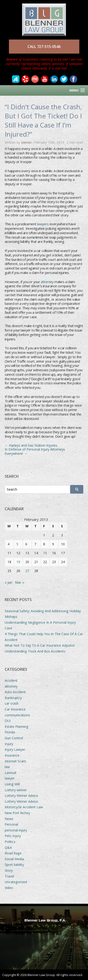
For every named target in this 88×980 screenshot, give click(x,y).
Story (9, 870)
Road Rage (13, 853)
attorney (47, 282)
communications (17, 715)
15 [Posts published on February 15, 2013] (45, 553)
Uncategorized (16, 882)
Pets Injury (13, 836)
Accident (11, 680)
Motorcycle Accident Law (24, 807)
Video (9, 888)
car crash (12, 703)
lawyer (10, 778)
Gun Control (14, 738)
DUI (8, 721)
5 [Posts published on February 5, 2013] (17, 544)
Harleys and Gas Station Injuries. (31, 445)
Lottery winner (16, 790)
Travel (9, 876)
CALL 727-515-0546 (44, 47)
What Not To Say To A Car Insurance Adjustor (40, 645)
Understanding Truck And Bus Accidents (35, 651)
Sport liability (14, 865)
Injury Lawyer (15, 749)
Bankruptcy (13, 698)
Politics (10, 842)
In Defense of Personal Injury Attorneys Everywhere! (35, 451)
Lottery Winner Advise (21, 801)
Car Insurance (15, 709)
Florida (10, 732)
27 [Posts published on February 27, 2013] (27, 571)
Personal (11, 824)
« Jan (8, 582)
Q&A (8, 847)
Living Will (12, 784)
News (9, 819)
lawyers (43, 224)
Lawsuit (11, 773)
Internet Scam (15, 761)
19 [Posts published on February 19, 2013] (18, 562)
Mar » (20, 582)
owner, (27, 142)
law (7, 767)
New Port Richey (17, 813)
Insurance (12, 755)
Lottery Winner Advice (21, 796)
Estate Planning (17, 727)
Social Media (14, 859)
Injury (9, 744)
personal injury (16, 830)
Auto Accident (15, 692)
